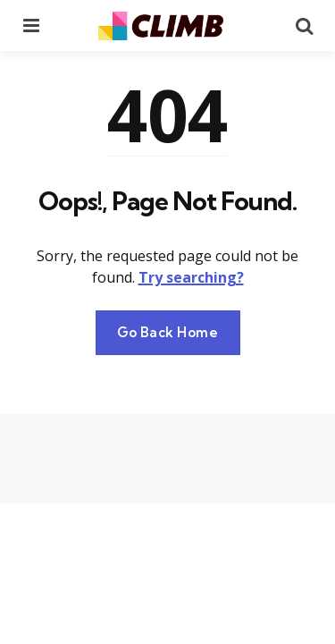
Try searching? (191, 277)
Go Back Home (168, 332)
